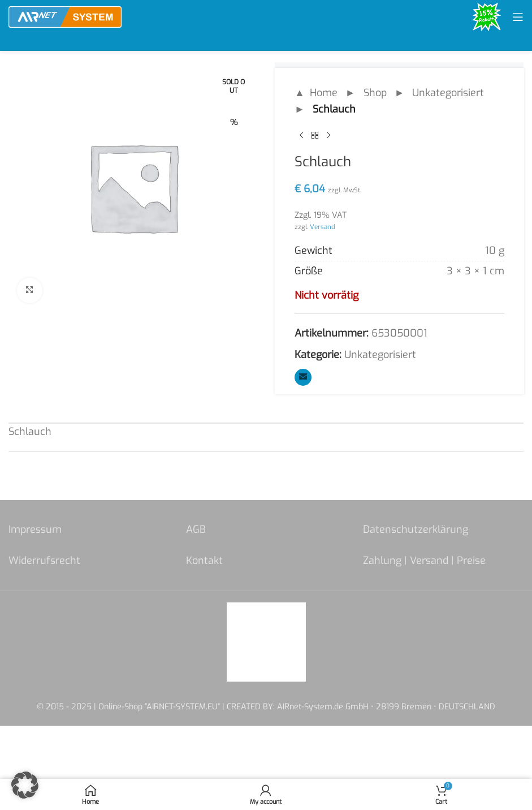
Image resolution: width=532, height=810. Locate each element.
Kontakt (204, 561)
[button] (25, 785)
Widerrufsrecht (44, 561)
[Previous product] (301, 136)
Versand (323, 227)
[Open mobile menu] (518, 17)
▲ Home (316, 93)
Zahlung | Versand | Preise (424, 561)
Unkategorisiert (448, 93)
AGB (196, 529)
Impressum (35, 529)
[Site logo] (65, 16)
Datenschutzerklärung (416, 529)
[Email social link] (303, 377)
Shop (375, 93)
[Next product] (328, 136)
